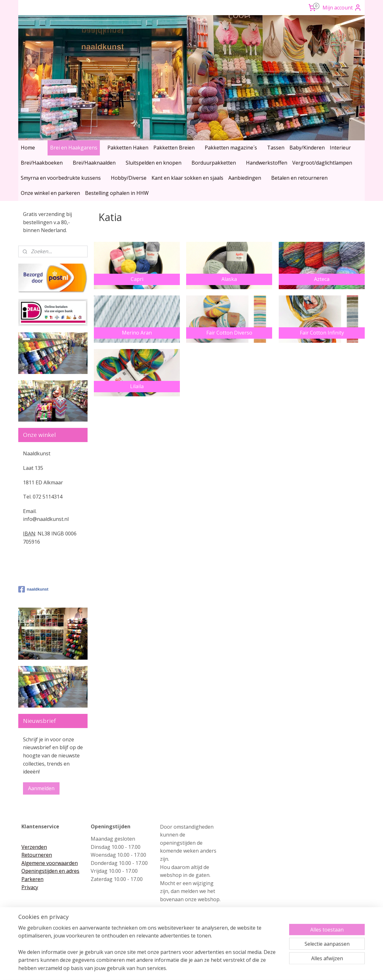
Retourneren (37, 855)
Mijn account (342, 8)
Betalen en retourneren (299, 178)
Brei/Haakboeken (42, 163)
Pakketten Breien (174, 148)
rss (178, 968)
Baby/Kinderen (307, 148)
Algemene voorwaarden (50, 863)
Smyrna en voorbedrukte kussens (61, 178)
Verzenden (34, 847)
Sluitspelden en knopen (154, 163)
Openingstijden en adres (50, 871)
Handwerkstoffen (267, 163)
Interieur (340, 148)
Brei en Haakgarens (74, 148)
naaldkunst (33, 589)
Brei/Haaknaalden (94, 163)
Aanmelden (41, 788)
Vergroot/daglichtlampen (322, 163)
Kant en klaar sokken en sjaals (187, 178)
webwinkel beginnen (203, 968)
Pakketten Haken (128, 148)
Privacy (30, 887)
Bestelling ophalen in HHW (117, 193)
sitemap (165, 968)
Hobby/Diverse (129, 178)
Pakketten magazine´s (231, 148)
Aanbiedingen (245, 178)
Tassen (276, 148)
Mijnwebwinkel (257, 968)
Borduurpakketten (214, 163)
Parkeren (32, 879)
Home (28, 148)
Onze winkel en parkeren (50, 193)
